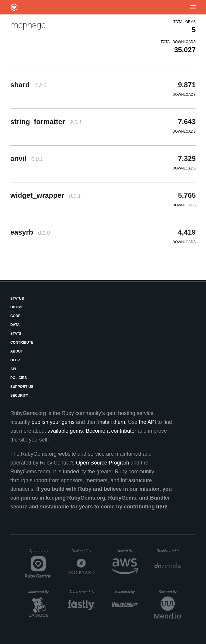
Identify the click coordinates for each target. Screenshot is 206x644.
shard (28, 85)
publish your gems (53, 422)
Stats (16, 334)
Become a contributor (111, 431)
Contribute (22, 342)
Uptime (17, 307)
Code (15, 316)
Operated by (40, 553)
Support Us (22, 387)
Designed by (83, 551)
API (13, 369)
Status (17, 299)
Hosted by (127, 551)
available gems (65, 431)
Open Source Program (103, 463)
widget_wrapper (46, 195)
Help (15, 360)
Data (15, 325)
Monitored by (40, 592)
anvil (27, 158)
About (17, 351)
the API (147, 422)
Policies (19, 378)
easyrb (30, 232)
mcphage (28, 25)
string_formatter (46, 122)
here (162, 507)
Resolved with (169, 551)
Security (19, 396)
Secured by (170, 592)
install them (112, 422)
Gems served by (82, 592)
